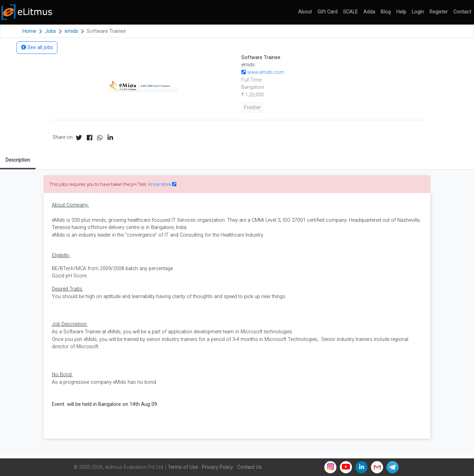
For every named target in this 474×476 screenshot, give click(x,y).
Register (439, 12)
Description (18, 160)
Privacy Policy (217, 467)
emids (71, 31)
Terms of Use (183, 467)
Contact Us (249, 467)
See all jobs (37, 47)
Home (29, 31)
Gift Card (327, 12)
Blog (386, 12)
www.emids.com (263, 72)
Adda (369, 12)
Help (401, 12)
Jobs (50, 31)
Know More (162, 184)
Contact (462, 12)
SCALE (350, 12)
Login (418, 12)
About (305, 12)
